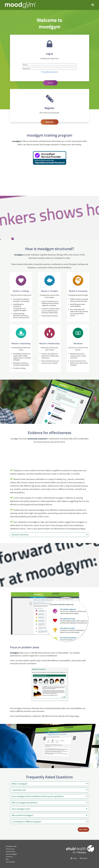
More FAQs (83, 829)
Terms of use (10, 849)
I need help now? (50, 790)
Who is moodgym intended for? (50, 803)
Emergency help (11, 846)
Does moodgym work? (50, 809)
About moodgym (12, 854)
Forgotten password (50, 72)
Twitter (74, 858)
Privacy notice (10, 851)
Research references (50, 535)
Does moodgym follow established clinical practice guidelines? (50, 796)
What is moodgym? (50, 784)
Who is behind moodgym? (50, 815)
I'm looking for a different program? (50, 822)
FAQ (7, 859)
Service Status (10, 862)
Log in (50, 83)
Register (49, 122)
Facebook (84, 858)
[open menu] (93, 5)
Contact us (9, 857)
